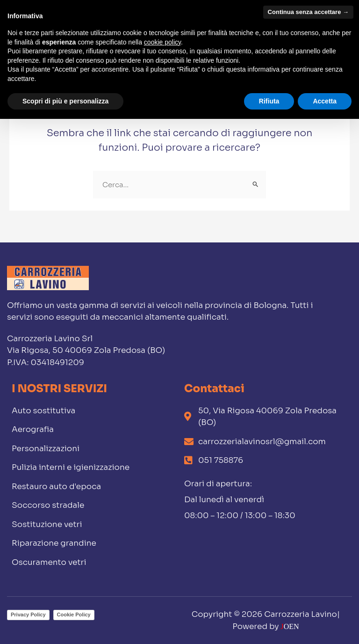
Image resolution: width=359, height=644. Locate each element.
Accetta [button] (325, 101)
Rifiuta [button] (269, 101)
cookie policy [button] (162, 42)
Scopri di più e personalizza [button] (65, 101)
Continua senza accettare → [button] (308, 12)
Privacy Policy (28, 615)
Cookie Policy (74, 615)
